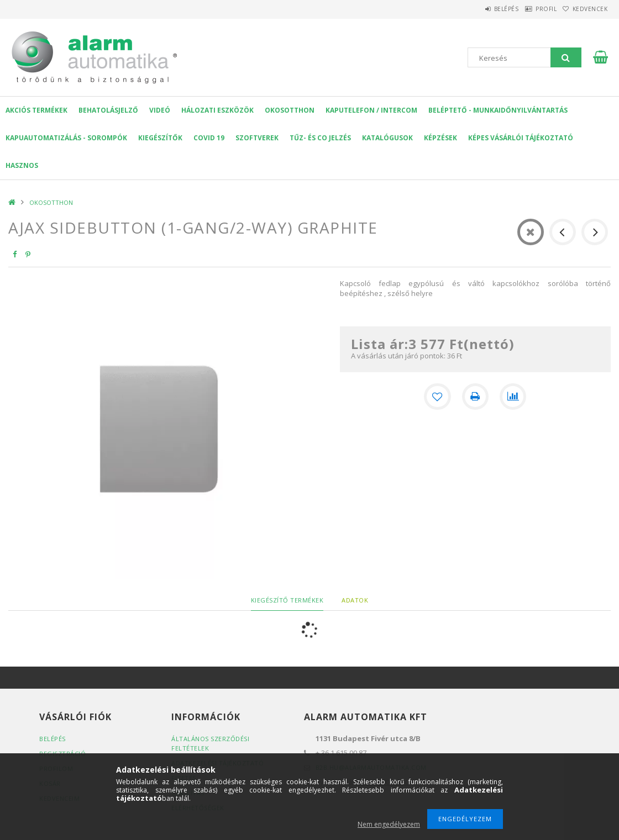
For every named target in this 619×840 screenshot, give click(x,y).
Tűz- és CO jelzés (320, 138)
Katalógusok (387, 138)
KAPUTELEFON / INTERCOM (371, 110)
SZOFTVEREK (257, 138)
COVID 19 (209, 138)
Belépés (481, 9)
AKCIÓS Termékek (36, 110)
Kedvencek (585, 9)
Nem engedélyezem (389, 824)
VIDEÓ (160, 110)
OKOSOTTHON (290, 110)
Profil (531, 9)
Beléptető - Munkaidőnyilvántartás (498, 110)
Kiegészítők (160, 138)
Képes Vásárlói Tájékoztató (521, 138)
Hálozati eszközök (217, 110)
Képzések (440, 138)
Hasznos (22, 165)
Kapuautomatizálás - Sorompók (66, 138)
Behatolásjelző (108, 110)
